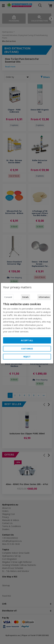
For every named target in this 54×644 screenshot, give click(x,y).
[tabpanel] (27, 318)
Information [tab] (44, 297)
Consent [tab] (8, 297)
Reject (27, 357)
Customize (27, 349)
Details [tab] (25, 297)
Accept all (27, 340)
